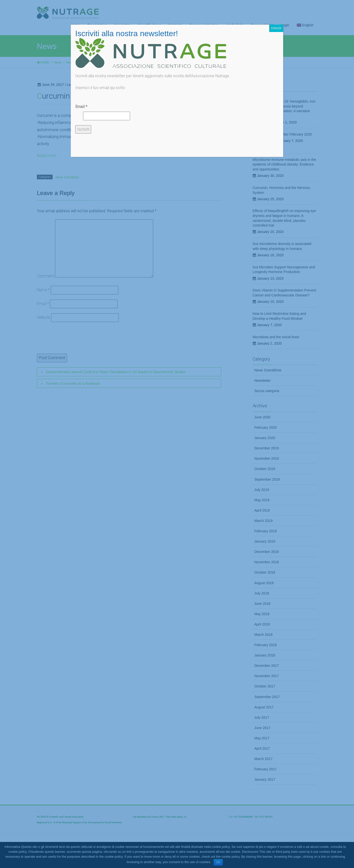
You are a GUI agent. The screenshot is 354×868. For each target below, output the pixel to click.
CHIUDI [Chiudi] (276, 28)
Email (81, 107)
